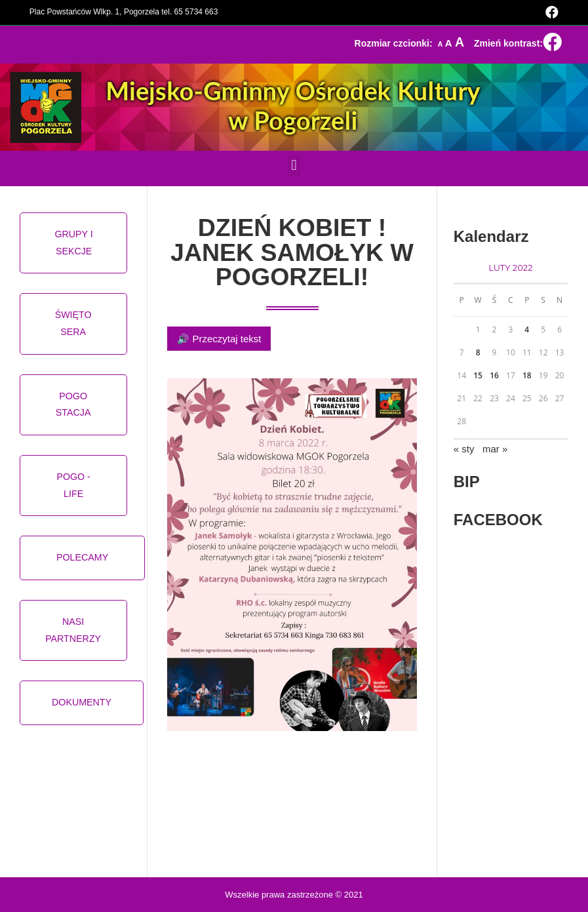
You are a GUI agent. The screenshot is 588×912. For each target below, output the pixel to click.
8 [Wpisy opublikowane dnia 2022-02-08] (478, 352)
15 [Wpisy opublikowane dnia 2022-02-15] (478, 375)
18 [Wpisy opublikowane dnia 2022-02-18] (527, 375)
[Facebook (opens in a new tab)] (550, 12)
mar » (495, 449)
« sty (464, 449)
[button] (294, 166)
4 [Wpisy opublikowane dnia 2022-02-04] (527, 329)
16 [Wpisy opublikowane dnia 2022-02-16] (494, 375)
